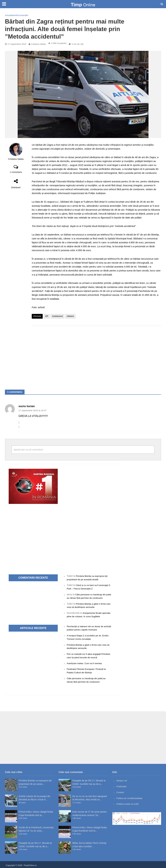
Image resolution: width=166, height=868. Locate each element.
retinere (70, 316)
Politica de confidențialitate (130, 797)
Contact (120, 791)
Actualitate (10, 15)
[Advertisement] (96, 354)
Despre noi (122, 779)
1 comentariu (16, 172)
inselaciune (57, 316)
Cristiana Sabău (38, 44)
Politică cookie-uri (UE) (128, 803)
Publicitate (122, 785)
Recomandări (22, 15)
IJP (47, 316)
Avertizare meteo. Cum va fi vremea (85, 662)
